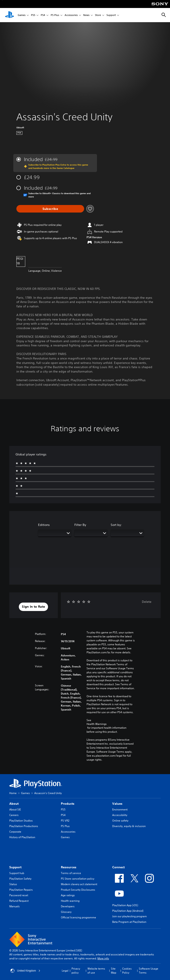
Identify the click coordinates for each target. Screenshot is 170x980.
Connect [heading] (118, 867)
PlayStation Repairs (21, 890)
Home (13, 793)
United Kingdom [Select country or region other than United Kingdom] (25, 971)
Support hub (17, 873)
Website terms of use (96, 971)
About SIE (15, 809)
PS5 (33, 15)
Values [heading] (117, 804)
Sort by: (116, 525)
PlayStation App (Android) (128, 911)
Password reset (19, 895)
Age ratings (68, 895)
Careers (14, 815)
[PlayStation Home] (10, 15)
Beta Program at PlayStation (129, 922)
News (86, 15)
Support (111, 15)
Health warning (70, 901)
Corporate (15, 832)
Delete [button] (147, 602)
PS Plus (55, 15)
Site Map (114, 971)
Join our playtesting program (129, 916)
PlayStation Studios (21, 821)
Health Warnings (97, 724)
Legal (65, 971)
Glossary (66, 912)
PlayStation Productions (24, 826)
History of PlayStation (22, 837)
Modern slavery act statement (79, 884)
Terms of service (71, 873)
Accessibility (120, 815)
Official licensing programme (78, 917)
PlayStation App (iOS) (125, 905)
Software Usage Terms (149, 971)
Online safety (120, 821)
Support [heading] (15, 867)
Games (22, 15)
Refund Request (19, 901)
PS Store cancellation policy (78, 879)
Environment (120, 809)
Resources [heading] (69, 867)
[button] (33, 607)
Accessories (71, 15)
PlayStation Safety (20, 879)
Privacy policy (76, 971)
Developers (68, 906)
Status (13, 884)
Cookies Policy (127, 971)
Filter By (80, 525)
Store (98, 15)
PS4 (43, 15)
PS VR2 (65, 821)
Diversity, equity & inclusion (129, 826)
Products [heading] (68, 804)
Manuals (14, 906)
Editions (44, 525)
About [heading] (14, 804)
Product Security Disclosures (78, 890)
